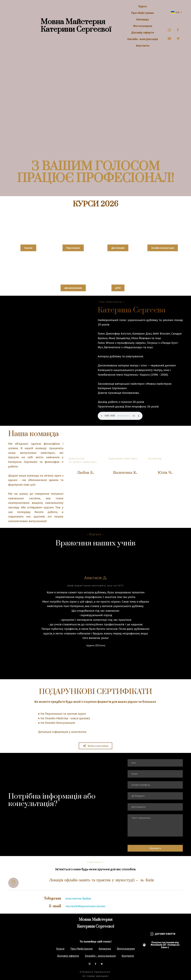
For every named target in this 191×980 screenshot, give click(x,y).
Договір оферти (143, 32)
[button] (169, 30)
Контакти (143, 46)
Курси (143, 6)
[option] (175, 12)
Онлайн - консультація (143, 39)
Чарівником (102, 972)
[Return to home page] (24, 26)
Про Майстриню (143, 13)
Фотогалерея (143, 26)
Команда (143, 19)
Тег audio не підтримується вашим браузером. (120, 416)
